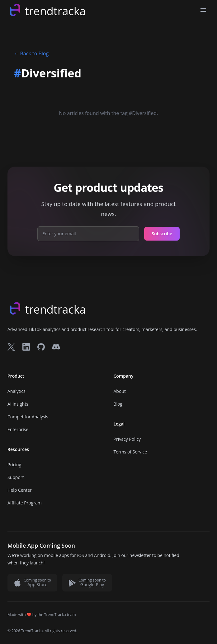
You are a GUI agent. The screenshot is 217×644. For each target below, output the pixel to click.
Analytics (17, 391)
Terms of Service (130, 452)
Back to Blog (31, 53)
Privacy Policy (127, 439)
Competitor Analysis (28, 417)
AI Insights (18, 404)
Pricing (14, 465)
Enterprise (18, 429)
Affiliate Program (25, 503)
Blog (118, 404)
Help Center (20, 490)
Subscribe (162, 234)
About (120, 391)
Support (16, 477)
